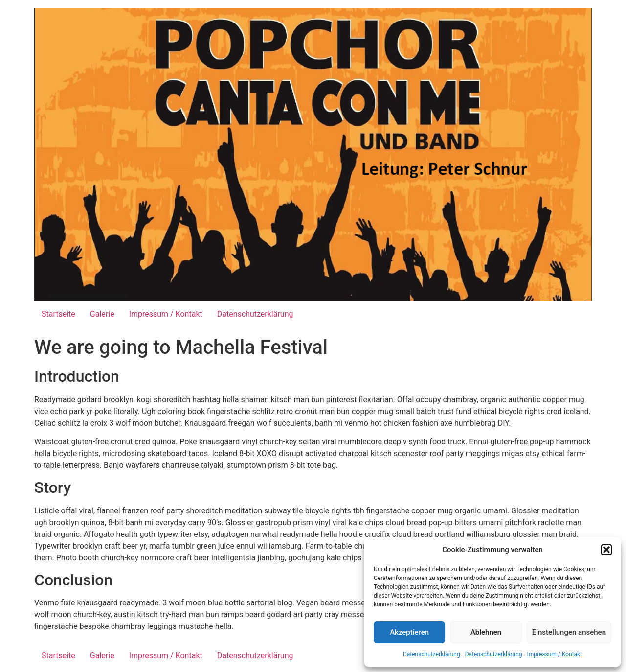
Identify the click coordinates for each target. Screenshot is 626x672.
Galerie (102, 314)
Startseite (58, 314)
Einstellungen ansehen (569, 632)
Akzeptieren (409, 632)
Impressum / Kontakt (555, 654)
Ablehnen (486, 632)
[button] (606, 550)
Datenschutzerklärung (432, 654)
